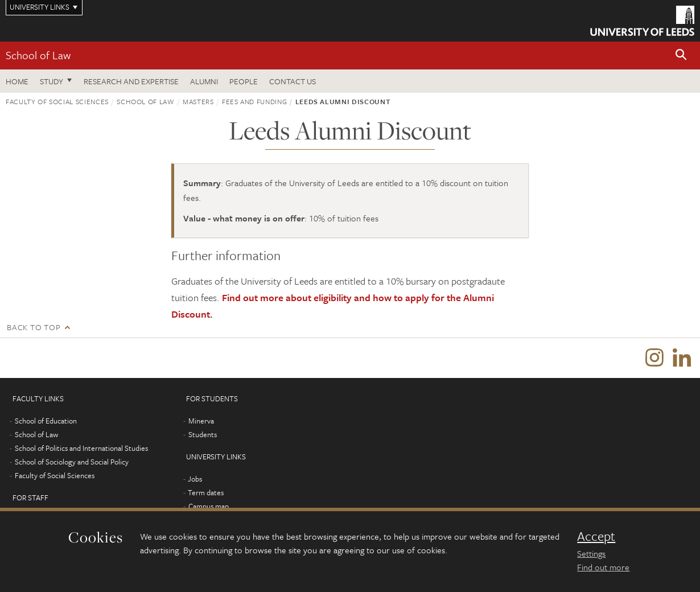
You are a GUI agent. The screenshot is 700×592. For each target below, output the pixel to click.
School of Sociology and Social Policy (72, 462)
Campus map (209, 506)
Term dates (206, 492)
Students (203, 434)
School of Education (46, 421)
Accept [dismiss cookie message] (596, 536)
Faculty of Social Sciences (57, 101)
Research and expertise (131, 81)
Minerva (201, 421)
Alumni (204, 81)
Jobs (195, 479)
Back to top (34, 327)
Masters (198, 101)
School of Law (38, 55)
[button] (681, 55)
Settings (591, 553)
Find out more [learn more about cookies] (603, 567)
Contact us (293, 81)
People (244, 81)
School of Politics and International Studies (81, 448)
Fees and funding (254, 101)
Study (52, 81)
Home (17, 81)
